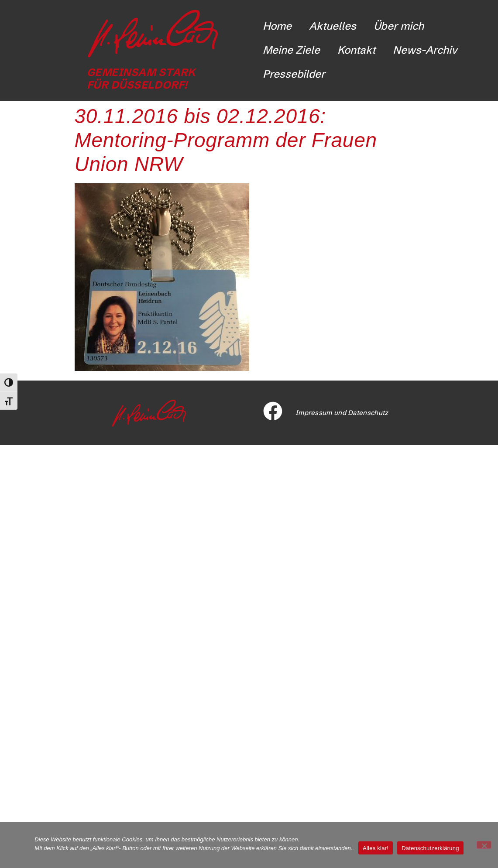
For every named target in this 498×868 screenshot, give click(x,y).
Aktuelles (333, 26)
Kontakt (356, 50)
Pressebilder (294, 74)
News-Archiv (425, 50)
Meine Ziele (291, 50)
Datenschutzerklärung (430, 848)
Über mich (399, 26)
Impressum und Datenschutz (342, 413)
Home (277, 26)
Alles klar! (376, 848)
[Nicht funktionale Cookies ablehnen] (484, 845)
